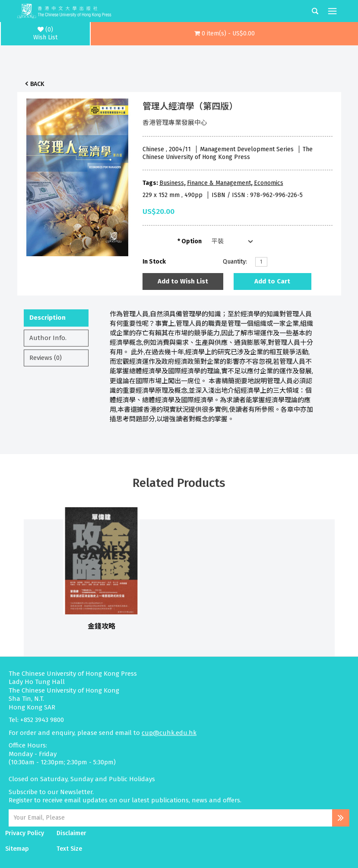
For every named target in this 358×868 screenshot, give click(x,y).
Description (48, 318)
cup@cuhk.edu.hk (169, 733)
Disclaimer (71, 833)
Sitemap (17, 849)
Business (172, 183)
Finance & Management (219, 183)
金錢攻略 (101, 626)
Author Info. (48, 338)
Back (37, 84)
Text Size (69, 849)
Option (192, 241)
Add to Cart (272, 281)
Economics (269, 183)
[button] (224, 34)
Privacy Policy (25, 833)
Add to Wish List (183, 281)
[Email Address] (170, 818)
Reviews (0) (46, 358)
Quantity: (235, 262)
